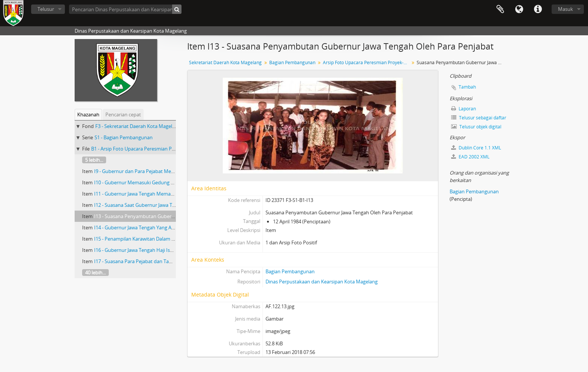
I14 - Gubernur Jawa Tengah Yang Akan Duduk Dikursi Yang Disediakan (172, 227)
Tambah (467, 87)
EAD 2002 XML (470, 157)
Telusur (46, 9)
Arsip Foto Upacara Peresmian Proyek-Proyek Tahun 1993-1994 (367, 63)
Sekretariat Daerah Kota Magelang (225, 63)
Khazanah (88, 114)
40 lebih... (95, 273)
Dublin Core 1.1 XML (476, 148)
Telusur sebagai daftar (479, 118)
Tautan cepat (538, 9)
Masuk (565, 9)
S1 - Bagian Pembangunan (124, 137)
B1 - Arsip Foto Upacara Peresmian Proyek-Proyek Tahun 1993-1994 (166, 149)
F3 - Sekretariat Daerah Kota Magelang (138, 126)
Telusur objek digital (476, 127)
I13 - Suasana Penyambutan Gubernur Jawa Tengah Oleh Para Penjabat (173, 216)
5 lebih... (94, 160)
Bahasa (519, 9)
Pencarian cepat (123, 114)
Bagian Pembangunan (292, 63)
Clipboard (500, 9)
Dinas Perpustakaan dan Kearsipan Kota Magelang (322, 282)
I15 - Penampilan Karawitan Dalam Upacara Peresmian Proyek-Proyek (171, 239)
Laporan (463, 109)
